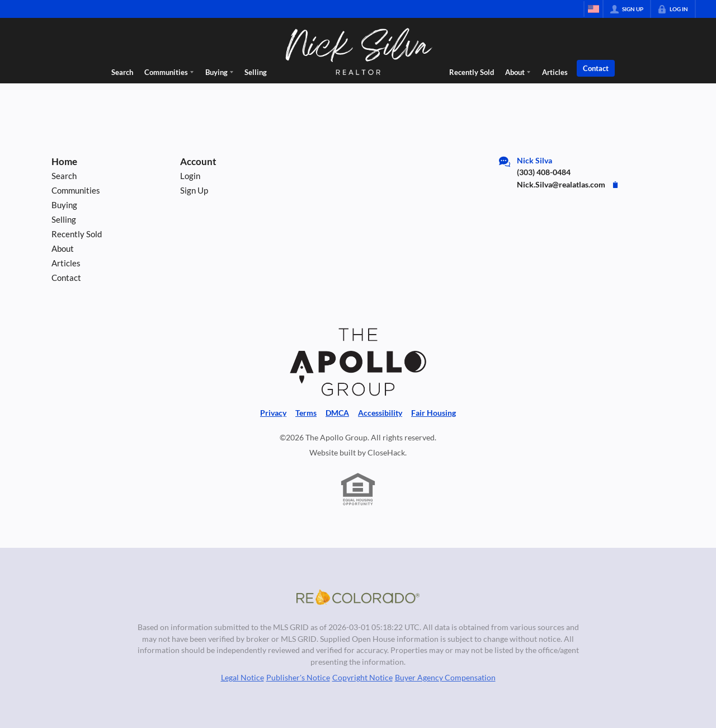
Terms (306, 413)
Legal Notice (242, 678)
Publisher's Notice (298, 678)
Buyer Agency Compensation (445, 678)
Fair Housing (434, 413)
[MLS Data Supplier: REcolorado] (358, 597)
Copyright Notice (362, 678)
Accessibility (380, 413)
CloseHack (386, 453)
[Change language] (593, 9)
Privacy (273, 413)
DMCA (337, 413)
